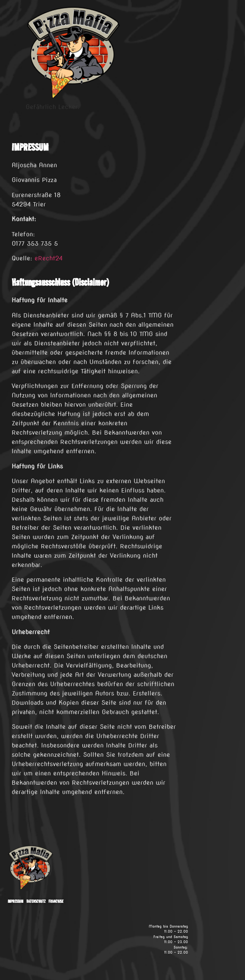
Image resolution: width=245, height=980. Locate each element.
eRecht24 (49, 258)
